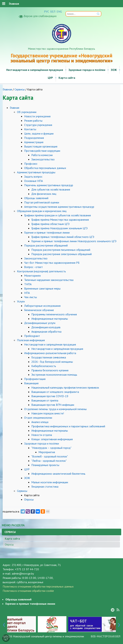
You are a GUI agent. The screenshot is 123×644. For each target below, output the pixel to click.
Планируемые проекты (45, 465)
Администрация (34, 142)
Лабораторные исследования (42, 306)
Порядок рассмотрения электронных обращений (61, 254)
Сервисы (20, 89)
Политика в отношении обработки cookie (28, 591)
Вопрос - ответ (33, 267)
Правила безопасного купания (50, 370)
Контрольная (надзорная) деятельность (41, 271)
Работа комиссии (42, 155)
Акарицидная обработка (46, 332)
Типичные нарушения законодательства (49, 280)
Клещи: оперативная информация (52, 439)
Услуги (21, 301)
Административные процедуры (36, 172)
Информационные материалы (50, 319)
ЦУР (50, 78)
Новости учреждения (37, 116)
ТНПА (28, 284)
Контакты (30, 129)
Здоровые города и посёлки (87, 70)
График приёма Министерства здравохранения (60, 220)
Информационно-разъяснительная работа (50, 353)
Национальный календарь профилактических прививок (65, 387)
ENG (59, 11)
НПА (27, 293)
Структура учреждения (38, 125)
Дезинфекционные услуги (40, 323)
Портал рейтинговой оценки (42, 202)
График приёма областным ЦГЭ (50, 224)
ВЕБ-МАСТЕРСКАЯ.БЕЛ (106, 636)
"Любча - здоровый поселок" (49, 461)
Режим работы (33, 121)
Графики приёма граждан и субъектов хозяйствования (57, 215)
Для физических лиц (44, 194)
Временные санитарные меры (42, 288)
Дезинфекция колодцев (46, 327)
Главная (7, 89)
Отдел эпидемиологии (38, 418)
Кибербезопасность (44, 366)
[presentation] (4, 624)
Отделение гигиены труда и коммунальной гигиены (55, 409)
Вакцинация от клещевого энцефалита (55, 392)
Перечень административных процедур (49, 185)
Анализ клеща (40, 422)
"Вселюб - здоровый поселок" (50, 456)
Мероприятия (47, 452)
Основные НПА (33, 181)
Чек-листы (31, 297)
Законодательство (43, 159)
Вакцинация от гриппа (45, 400)
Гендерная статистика (45, 486)
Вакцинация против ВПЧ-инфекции (53, 405)
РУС (47, 11)
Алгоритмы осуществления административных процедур (59, 207)
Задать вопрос (33, 177)
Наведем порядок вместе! (48, 413)
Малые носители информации (50, 482)
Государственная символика (49, 357)
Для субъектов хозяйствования (51, 189)
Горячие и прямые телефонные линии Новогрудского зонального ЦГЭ (74, 241)
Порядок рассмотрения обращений (46, 245)
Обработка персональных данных (45, 168)
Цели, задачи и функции (39, 133)
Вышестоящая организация (41, 146)
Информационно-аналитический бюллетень (58, 474)
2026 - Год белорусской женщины (52, 362)
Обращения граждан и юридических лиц (42, 211)
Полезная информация (31, 340)
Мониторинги (32, 276)
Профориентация (35, 379)
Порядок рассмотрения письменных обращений (61, 250)
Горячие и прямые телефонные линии (47, 232)
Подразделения (34, 138)
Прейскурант (32, 336)
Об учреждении (27, 112)
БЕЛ (53, 11)
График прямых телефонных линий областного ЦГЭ (63, 237)
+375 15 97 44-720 (27, 569)
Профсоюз (31, 164)
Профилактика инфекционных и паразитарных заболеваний (68, 426)
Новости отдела (42, 435)
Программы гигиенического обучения (54, 314)
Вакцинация (31, 383)
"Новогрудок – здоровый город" (51, 448)
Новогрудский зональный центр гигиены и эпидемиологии (48, 636)
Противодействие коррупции (42, 151)
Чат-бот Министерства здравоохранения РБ (52, 263)
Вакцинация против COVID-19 (50, 396)
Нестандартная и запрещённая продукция (35, 70)
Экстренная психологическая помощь (54, 375)
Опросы (29, 499)
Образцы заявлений (36, 198)
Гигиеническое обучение (39, 310)
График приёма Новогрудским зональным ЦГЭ (59, 228)
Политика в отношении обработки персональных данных (38, 586)
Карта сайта (67, 78)
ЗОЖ (114, 70)
